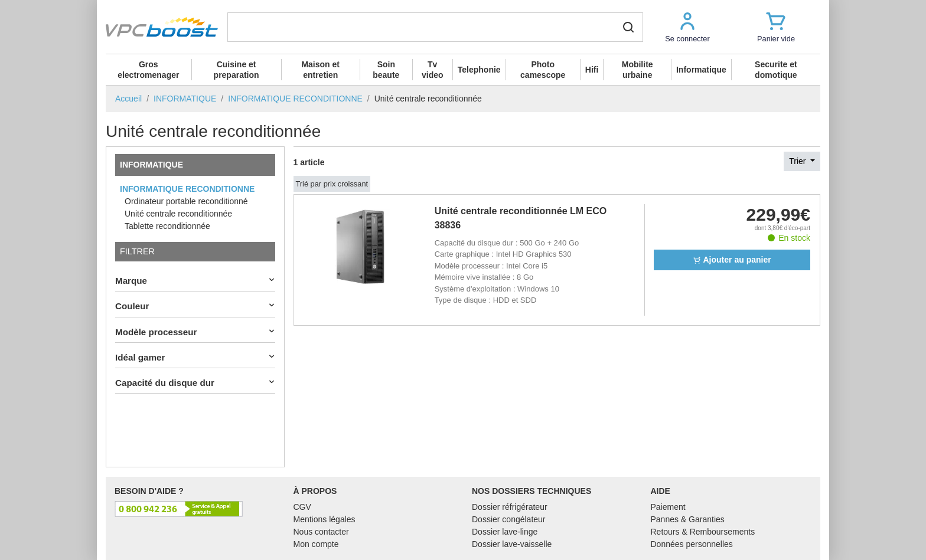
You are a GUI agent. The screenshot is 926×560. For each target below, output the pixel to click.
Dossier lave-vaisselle (512, 544)
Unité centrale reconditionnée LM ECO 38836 (521, 218)
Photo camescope (543, 70)
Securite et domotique (776, 70)
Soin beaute (386, 70)
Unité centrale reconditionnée (178, 214)
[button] (687, 27)
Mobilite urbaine (638, 70)
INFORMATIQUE (151, 165)
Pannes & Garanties (688, 519)
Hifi (592, 70)
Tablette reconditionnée (167, 226)
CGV (302, 507)
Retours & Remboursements (703, 532)
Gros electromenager (148, 70)
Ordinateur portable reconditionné (186, 201)
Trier (798, 161)
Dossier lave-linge (505, 532)
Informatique (701, 70)
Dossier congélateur (509, 519)
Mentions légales (325, 519)
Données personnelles (692, 544)
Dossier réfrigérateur (510, 507)
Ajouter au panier (732, 260)
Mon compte (316, 544)
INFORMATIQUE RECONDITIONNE (187, 189)
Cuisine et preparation (237, 70)
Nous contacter (321, 532)
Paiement (668, 507)
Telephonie (479, 70)
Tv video (433, 70)
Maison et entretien (320, 70)
